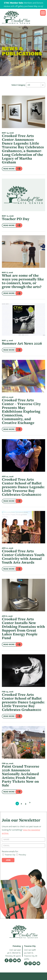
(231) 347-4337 (15, 950)
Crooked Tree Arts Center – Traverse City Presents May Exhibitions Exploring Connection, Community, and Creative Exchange (21, 411)
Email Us (19, 960)
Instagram (11, 960)
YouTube (15, 960)
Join (8, 860)
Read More (9, 169)
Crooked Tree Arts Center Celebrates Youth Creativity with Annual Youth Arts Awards (23, 557)
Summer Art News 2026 (22, 343)
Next (30, 803)
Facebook (7, 960)
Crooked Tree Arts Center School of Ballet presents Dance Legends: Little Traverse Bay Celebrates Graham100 (23, 487)
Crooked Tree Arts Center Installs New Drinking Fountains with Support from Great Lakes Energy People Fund (23, 628)
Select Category (18, 85)
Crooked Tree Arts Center (16, 17)
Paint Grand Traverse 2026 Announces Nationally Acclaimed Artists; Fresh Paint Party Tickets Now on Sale (21, 776)
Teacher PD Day (16, 219)
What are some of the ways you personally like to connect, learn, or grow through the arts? (23, 281)
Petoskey (21, 855)
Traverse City (9, 855)
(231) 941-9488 (30, 950)
